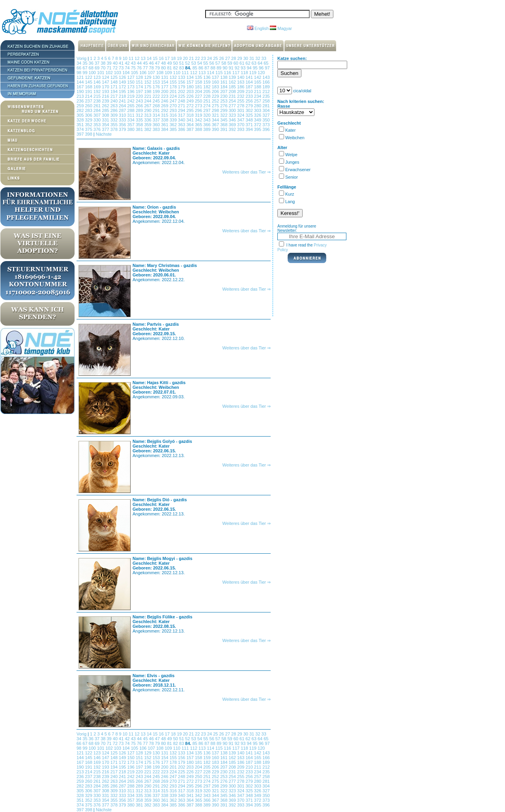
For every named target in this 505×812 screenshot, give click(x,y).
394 (250, 129)
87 (207, 68)
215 (98, 96)
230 (224, 96)
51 (182, 63)
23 (204, 58)
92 (238, 68)
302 (250, 110)
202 (182, 91)
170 (106, 87)
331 (106, 120)
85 (195, 68)
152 (148, 82)
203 (190, 91)
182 (207, 87)
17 (168, 58)
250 (199, 101)
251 (207, 101)
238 (98, 101)
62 (248, 63)
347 (241, 120)
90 (225, 68)
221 (148, 96)
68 (92, 68)
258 (266, 101)
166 (266, 82)
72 (116, 68)
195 (123, 91)
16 (162, 58)
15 (156, 58)
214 (89, 96)
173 (132, 87)
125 (115, 77)
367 (216, 125)
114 (211, 73)
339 (174, 120)
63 (255, 63)
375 (89, 129)
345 (224, 120)
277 (233, 106)
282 (81, 110)
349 (258, 120)
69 (98, 68)
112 (194, 73)
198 (148, 91)
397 (81, 134)
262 (106, 106)
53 (194, 63)
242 (132, 101)
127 (132, 77)
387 (190, 129)
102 (109, 73)
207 (224, 91)
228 (207, 96)
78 (152, 68)
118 (245, 73)
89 (220, 68)
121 (81, 77)
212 (266, 91)
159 (207, 82)
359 (148, 125)
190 (81, 91)
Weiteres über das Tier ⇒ (246, 172)
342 (199, 120)
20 (186, 58)
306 (89, 115)
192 (98, 91)
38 (104, 63)
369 (233, 125)
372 (258, 125)
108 (160, 73)
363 (182, 125)
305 (81, 115)
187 (250, 87)
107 (152, 73)
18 (174, 58)
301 (241, 110)
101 (101, 73)
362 (174, 125)
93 (244, 68)
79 (158, 68)
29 (240, 58)
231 (233, 96)
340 (182, 120)
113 (203, 73)
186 (241, 87)
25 (216, 58)
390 (216, 129)
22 (198, 58)
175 (148, 87)
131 (165, 77)
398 (89, 134)
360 (157, 125)
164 (250, 82)
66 (79, 68)
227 (199, 96)
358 (140, 125)
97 (267, 68)
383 (157, 129)
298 (216, 110)
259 (81, 106)
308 (106, 115)
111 (186, 73)
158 (199, 82)
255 (241, 101)
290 (148, 110)
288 (132, 110)
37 (98, 63)
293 (174, 110)
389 (207, 129)
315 (165, 115)
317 (182, 115)
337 (157, 120)
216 (106, 96)
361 (165, 125)
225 (182, 96)
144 (81, 82)
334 (132, 120)
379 (123, 129)
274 (207, 106)
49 (170, 63)
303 (258, 110)
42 (128, 63)
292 (165, 110)
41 (122, 63)
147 (106, 82)
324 (241, 115)
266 (140, 106)
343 (207, 120)
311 (132, 115)
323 (233, 115)
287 (123, 110)
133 (182, 77)
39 (109, 63)
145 (89, 82)
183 (216, 87)
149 (123, 82)
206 (216, 91)
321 (216, 115)
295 (190, 110)
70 (104, 68)
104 (126, 73)
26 (222, 58)
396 (266, 129)
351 (81, 125)
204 (199, 91)
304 (266, 110)
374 (81, 129)
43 (134, 63)
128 (140, 77)
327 (266, 115)
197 (140, 91)
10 (126, 58)
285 (106, 110)
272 (190, 106)
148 (115, 82)
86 (201, 68)
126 (123, 77)
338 (165, 120)
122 (89, 77)
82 (176, 68)
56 (212, 63)
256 (250, 101)
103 (118, 73)
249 (190, 101)
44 (140, 63)
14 (150, 58)
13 (144, 58)
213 (81, 96)
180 (190, 87)
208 (233, 91)
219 (132, 96)
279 (250, 106)
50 (176, 63)
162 (233, 82)
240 (115, 101)
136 (207, 77)
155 (174, 82)
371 (250, 125)
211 (258, 91)
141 (250, 77)
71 (109, 68)
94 (250, 68)
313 (148, 115)
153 (157, 82)
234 (258, 96)
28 (234, 58)
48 (164, 63)
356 (123, 125)
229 (216, 96)
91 (231, 68)
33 (264, 58)
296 (199, 110)
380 (132, 129)
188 (258, 87)
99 (85, 73)
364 (190, 125)
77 (146, 68)
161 (224, 82)
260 (89, 106)
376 (98, 129)
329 (89, 120)
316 (174, 115)
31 (252, 58)
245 (157, 101)
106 (143, 73)
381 (140, 129)
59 (230, 63)
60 (237, 63)
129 (148, 77)
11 (132, 58)
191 (89, 91)
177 (165, 87)
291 (157, 110)
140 (241, 77)
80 (164, 68)
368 (224, 125)
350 (266, 120)
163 (241, 82)
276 (224, 106)
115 (220, 73)
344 (216, 120)
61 (242, 63)
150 (132, 82)
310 (123, 115)
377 (106, 129)
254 (233, 101)
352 (89, 125)
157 (190, 82)
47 (158, 63)
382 (148, 129)
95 (256, 68)
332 (115, 120)
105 (135, 73)
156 (182, 82)
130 (157, 77)
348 (250, 120)
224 (174, 96)
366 (207, 125)
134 (190, 77)
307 (98, 115)
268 (157, 106)
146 (98, 82)
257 (258, 101)
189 (266, 87)
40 (116, 63)
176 (157, 87)
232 (241, 96)
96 (262, 68)
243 (140, 101)
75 (134, 68)
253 (224, 101)
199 (157, 91)
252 (216, 101)
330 (98, 120)
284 (98, 110)
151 (140, 82)
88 (214, 68)
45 (146, 63)
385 (174, 129)
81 (170, 68)
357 (132, 125)
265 (132, 106)
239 (106, 101)
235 (266, 96)
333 (123, 120)
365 (199, 125)
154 (165, 82)
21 (192, 58)
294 (182, 110)
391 (224, 129)
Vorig (81, 58)
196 (132, 91)
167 (81, 87)
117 (237, 73)
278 (241, 106)
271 (182, 106)
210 (250, 91)
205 (207, 91)
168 (89, 87)
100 (93, 73)
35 (85, 63)
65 (266, 63)
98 (79, 73)
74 (128, 68)
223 (165, 96)
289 (140, 110)
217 (115, 96)
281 (266, 106)
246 (165, 101)
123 (98, 77)
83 (182, 68)
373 (266, 125)
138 (224, 77)
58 (224, 63)
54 (200, 63)
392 (233, 129)
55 (206, 63)
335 (140, 120)
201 (174, 91)
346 (233, 120)
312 (140, 115)
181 (199, 87)
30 (246, 58)
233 (250, 96)
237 (89, 101)
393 (241, 129)
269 (165, 106)
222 (157, 96)
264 (123, 106)
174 (140, 87)
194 (115, 91)
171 (115, 87)
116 (228, 73)
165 (258, 82)
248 (182, 101)
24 (210, 58)
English (258, 28)
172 (123, 87)
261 (98, 106)
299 (224, 110)
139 (233, 77)
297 (207, 110)
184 (224, 87)
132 (174, 77)
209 (241, 91)
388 (199, 129)
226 (190, 96)
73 (122, 68)
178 (174, 87)
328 (81, 120)
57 (218, 63)
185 (233, 87)
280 (258, 106)
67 (85, 68)
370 (241, 125)
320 (207, 115)
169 (98, 87)
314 (157, 115)
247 (174, 101)
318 (190, 115)
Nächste (104, 134)
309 (115, 115)
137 (216, 77)
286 (115, 110)
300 (233, 110)
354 (106, 125)
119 (253, 73)
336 (148, 120)
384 (165, 129)
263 (115, 106)
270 (174, 106)
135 (199, 77)
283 (89, 110)
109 (169, 73)
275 (216, 106)
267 (148, 106)
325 (250, 115)
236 (81, 101)
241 (123, 101)
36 (92, 63)
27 (228, 58)
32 (258, 58)
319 (199, 115)
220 (140, 96)
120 (261, 73)
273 (199, 106)
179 (182, 87)
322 (224, 115)
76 (140, 68)
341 (190, 120)
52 (188, 63)
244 (148, 101)
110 (177, 73)
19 (180, 58)
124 (106, 77)
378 (115, 129)
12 (137, 58)
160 (216, 82)
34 (79, 63)
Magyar (281, 28)
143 (266, 77)
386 (182, 129)
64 (261, 63)
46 (152, 63)
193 (106, 91)
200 (165, 91)
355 (115, 125)
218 (123, 96)
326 (258, 115)
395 (258, 129)
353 (98, 125)
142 (258, 77)
